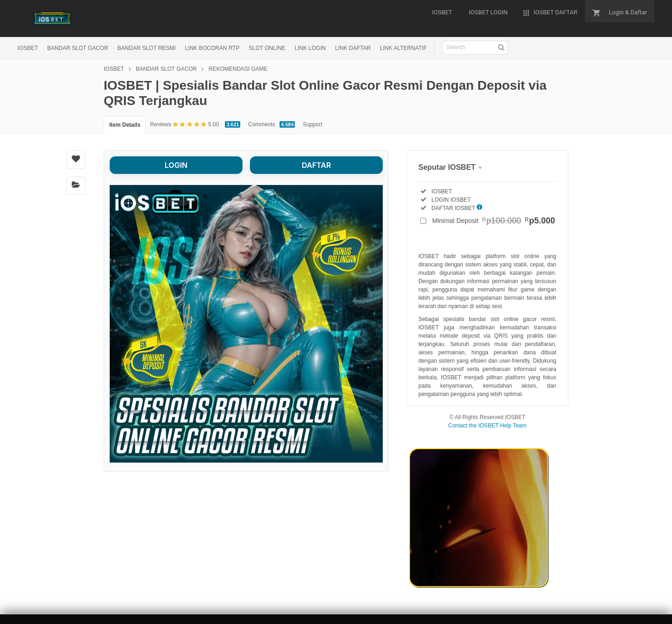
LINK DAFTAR (353, 48)
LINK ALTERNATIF (403, 48)
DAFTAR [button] (316, 165)
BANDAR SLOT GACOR (78, 48)
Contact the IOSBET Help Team (488, 426)
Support (312, 124)
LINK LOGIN (310, 48)
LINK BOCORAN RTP (212, 48)
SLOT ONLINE (267, 48)
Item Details (125, 125)
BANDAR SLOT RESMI (147, 48)
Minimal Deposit (494, 221)
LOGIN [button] (176, 165)
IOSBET (28, 48)
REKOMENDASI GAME (238, 69)
